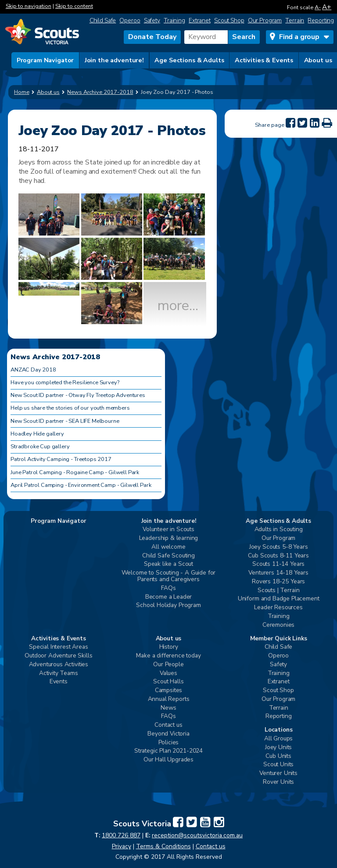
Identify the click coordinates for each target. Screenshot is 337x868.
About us (318, 60)
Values (168, 673)
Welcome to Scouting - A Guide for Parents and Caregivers (169, 576)
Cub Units (278, 756)
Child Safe (103, 20)
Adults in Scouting (279, 530)
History (169, 647)
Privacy (122, 846)
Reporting (321, 20)
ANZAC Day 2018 (33, 370)
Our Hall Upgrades (168, 760)
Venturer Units (278, 773)
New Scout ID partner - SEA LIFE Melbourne (65, 421)
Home (22, 92)
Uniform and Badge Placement (279, 599)
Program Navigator (45, 60)
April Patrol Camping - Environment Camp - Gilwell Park (81, 485)
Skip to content (74, 6)
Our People (168, 665)
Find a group (299, 37)
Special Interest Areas (58, 647)
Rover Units (278, 782)
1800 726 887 (121, 835)
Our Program (265, 20)
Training (174, 20)
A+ (327, 7)
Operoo (130, 20)
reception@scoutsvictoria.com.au (197, 835)
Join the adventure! (114, 60)
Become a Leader (169, 597)
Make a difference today (168, 656)
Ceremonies (278, 625)
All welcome (168, 547)
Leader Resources (278, 608)
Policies (169, 743)
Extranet (200, 20)
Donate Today (152, 37)
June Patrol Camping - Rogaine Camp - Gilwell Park (75, 472)
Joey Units (278, 748)
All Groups (278, 739)
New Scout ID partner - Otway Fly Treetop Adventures (78, 395)
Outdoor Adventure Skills (58, 656)
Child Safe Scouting (168, 556)
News (168, 708)
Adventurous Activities (59, 665)
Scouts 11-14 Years (278, 564)
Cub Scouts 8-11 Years (278, 556)
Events (59, 682)
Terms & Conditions (163, 846)
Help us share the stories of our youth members (70, 408)
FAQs (168, 588)
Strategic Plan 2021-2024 (168, 751)
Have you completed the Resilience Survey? (65, 382)
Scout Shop (229, 20)
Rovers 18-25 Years (278, 582)
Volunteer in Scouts (168, 530)
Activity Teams (59, 673)
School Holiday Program (168, 605)
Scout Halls (168, 682)
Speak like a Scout (168, 564)
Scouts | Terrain (278, 591)
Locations (279, 730)
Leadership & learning (169, 538)
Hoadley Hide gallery (37, 434)
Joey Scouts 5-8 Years (279, 547)
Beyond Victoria (168, 734)
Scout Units (278, 765)
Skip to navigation (29, 6)
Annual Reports (169, 699)
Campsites (169, 691)
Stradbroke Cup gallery (40, 447)
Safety (152, 20)
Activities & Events (264, 60)
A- (318, 7)
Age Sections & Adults (189, 60)
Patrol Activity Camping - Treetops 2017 (61, 459)
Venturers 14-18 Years (278, 573)
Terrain (295, 20)
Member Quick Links (279, 639)
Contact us (168, 725)
